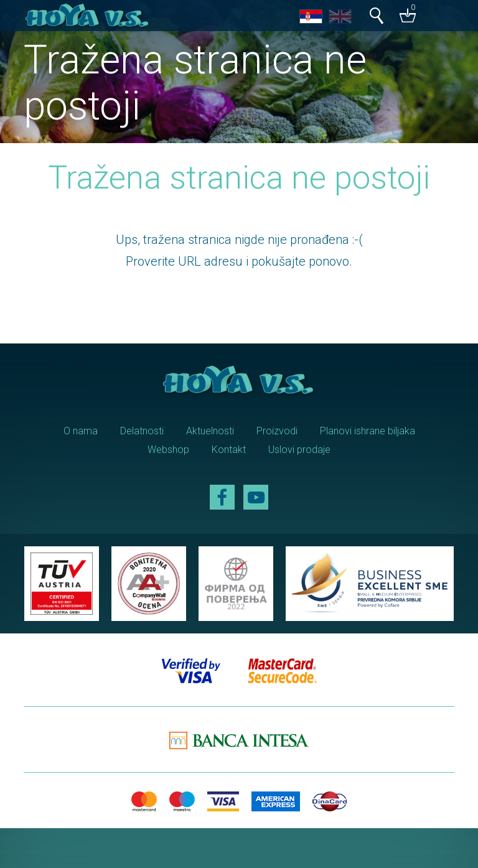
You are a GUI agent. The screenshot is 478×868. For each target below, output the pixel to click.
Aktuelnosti (210, 431)
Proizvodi (277, 431)
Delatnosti (142, 431)
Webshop (168, 450)
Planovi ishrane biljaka (368, 431)
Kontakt (229, 450)
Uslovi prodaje (299, 450)
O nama (81, 431)
